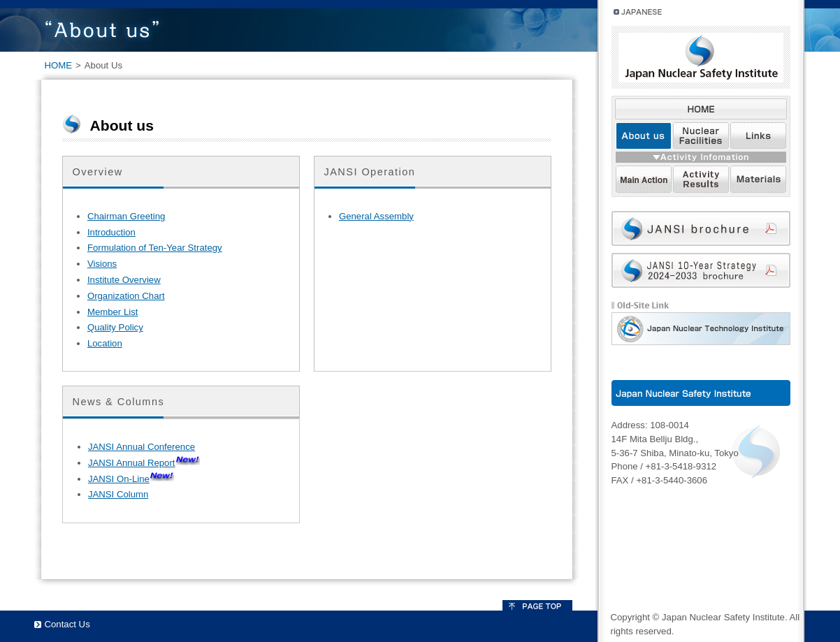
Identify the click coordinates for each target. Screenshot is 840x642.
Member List (113, 312)
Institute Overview (124, 280)
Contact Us (67, 624)
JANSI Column (118, 494)
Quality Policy (115, 327)
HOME (59, 65)
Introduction (111, 232)
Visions (102, 264)
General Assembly (376, 216)
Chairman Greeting (126, 216)
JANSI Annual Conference (142, 447)
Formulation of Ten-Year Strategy (155, 248)
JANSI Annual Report (132, 463)
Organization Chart (126, 296)
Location (105, 343)
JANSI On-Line (119, 479)
